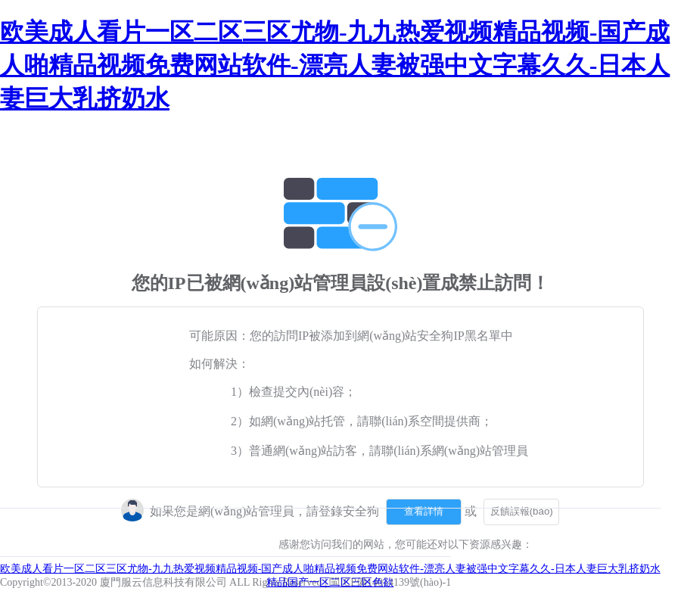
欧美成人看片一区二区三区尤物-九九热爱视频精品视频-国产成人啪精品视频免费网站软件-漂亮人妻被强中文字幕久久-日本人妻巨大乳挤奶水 (335, 65)
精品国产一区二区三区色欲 (330, 582)
